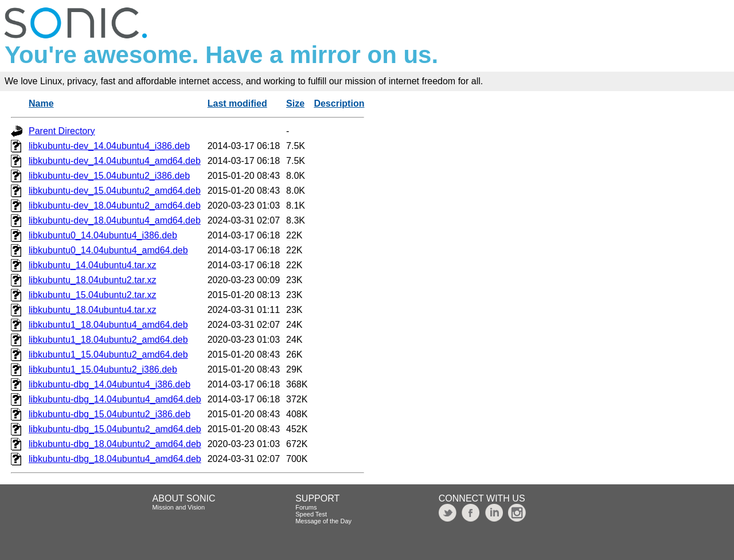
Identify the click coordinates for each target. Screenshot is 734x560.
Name (41, 103)
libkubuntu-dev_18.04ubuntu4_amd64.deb (115, 220)
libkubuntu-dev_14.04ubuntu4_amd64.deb (115, 161)
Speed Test (311, 514)
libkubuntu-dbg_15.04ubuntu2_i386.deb (110, 414)
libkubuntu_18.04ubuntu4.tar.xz (92, 310)
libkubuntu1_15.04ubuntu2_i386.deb (103, 369)
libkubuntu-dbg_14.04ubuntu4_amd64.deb (115, 399)
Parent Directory (62, 131)
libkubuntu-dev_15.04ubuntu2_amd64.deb (115, 191)
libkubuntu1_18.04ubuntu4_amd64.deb (108, 325)
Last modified (237, 103)
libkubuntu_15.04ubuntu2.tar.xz (92, 295)
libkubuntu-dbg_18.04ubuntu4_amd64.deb (115, 459)
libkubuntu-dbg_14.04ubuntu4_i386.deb (110, 384)
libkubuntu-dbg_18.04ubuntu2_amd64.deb (115, 444)
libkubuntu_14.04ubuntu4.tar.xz (92, 265)
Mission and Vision (179, 507)
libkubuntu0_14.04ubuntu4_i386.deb (103, 235)
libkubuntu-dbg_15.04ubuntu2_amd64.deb (115, 429)
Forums (306, 507)
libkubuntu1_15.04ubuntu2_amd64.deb (108, 355)
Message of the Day (323, 521)
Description (339, 103)
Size (295, 103)
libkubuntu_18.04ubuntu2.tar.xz (92, 280)
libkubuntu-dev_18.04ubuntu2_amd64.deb (115, 205)
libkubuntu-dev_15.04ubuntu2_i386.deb (109, 176)
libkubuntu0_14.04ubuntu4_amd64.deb (108, 250)
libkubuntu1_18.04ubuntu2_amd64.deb (108, 340)
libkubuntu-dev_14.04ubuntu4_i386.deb (109, 146)
